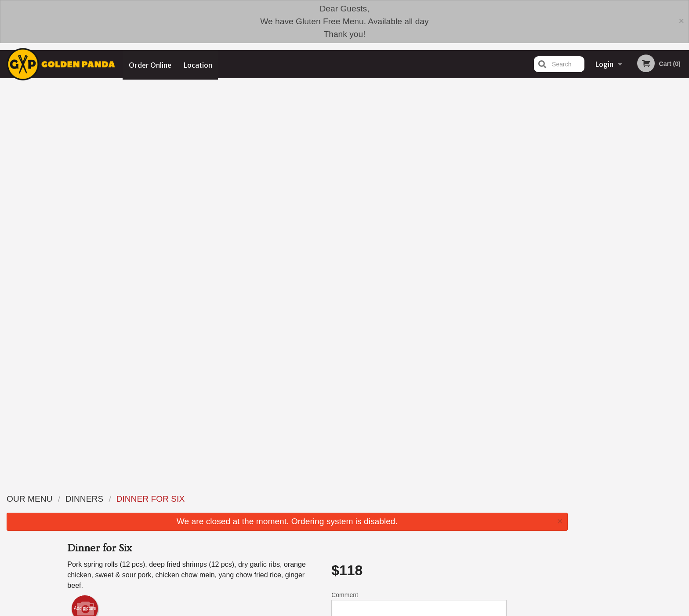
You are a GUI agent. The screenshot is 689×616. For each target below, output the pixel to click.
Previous (581, 168)
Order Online (150, 64)
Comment (419, 212)
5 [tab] (658, 225)
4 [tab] (645, 225)
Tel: (485, 563)
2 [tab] (619, 225)
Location (198, 64)
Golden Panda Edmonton (181, 531)
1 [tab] (606, 225)
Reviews (398, 542)
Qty (358, 248)
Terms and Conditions (415, 553)
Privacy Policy (405, 563)
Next (682, 168)
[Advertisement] (287, 438)
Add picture (85, 214)
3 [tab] (632, 225)
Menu (322, 542)
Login (604, 64)
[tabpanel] (632, 168)
